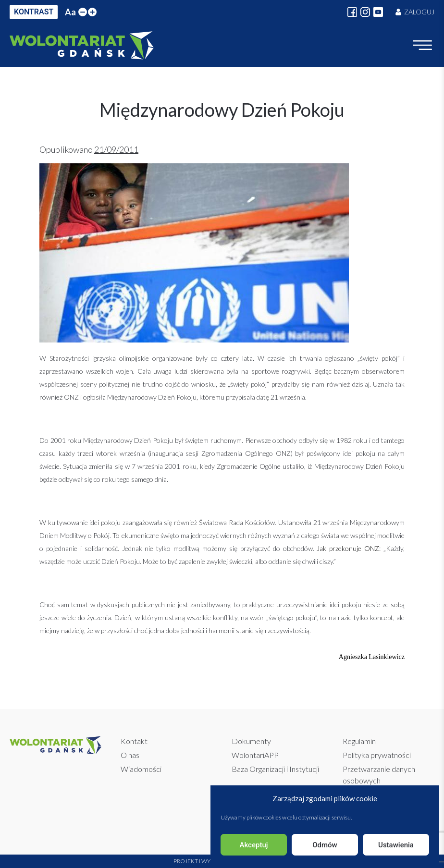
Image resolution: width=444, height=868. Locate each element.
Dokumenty (251, 741)
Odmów (325, 845)
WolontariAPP (255, 755)
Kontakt (134, 741)
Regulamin (359, 741)
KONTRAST (34, 12)
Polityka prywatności (377, 755)
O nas (130, 755)
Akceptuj (253, 845)
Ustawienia (396, 845)
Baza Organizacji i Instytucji (275, 769)
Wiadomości (141, 769)
